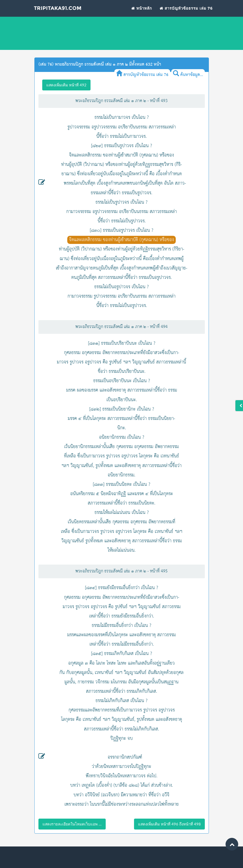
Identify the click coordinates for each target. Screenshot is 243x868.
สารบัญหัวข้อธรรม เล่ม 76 (186, 12)
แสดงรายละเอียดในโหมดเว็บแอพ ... (72, 824)
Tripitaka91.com (60, 12)
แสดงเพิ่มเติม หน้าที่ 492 (66, 85)
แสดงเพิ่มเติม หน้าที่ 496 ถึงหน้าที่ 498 (169, 824)
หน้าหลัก (142, 12)
